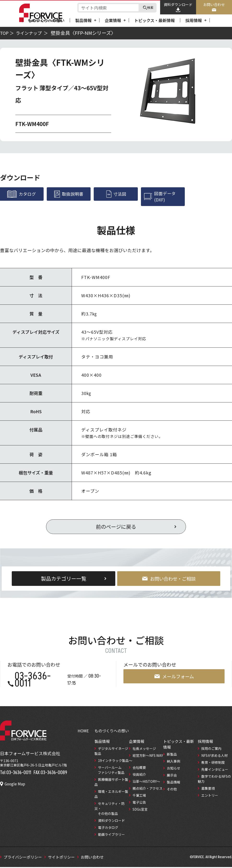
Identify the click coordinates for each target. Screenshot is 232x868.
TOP (4, 33)
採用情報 (194, 20)
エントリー (210, 796)
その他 (172, 790)
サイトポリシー (61, 858)
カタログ (22, 194)
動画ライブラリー (111, 835)
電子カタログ (108, 828)
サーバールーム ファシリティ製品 (109, 771)
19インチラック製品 (113, 761)
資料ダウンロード (178, 7)
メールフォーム (174, 677)
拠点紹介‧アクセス (148, 789)
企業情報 (113, 20)
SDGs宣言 (140, 810)
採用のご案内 (211, 749)
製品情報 (83, 20)
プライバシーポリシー (23, 858)
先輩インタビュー (215, 770)
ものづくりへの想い (46, 20)
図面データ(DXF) (160, 197)
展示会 (172, 776)
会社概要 (139, 768)
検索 (148, 8)
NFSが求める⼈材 (215, 756)
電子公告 (139, 803)
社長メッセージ (144, 749)
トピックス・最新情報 (154, 20)
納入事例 (174, 762)
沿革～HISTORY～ (146, 782)
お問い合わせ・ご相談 (169, 579)
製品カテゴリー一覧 (64, 579)
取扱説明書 (69, 194)
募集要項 (208, 789)
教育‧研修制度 (213, 763)
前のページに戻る (116, 527)
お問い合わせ (214, 7)
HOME (83, 732)
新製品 (172, 755)
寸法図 (116, 194)
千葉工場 (139, 796)
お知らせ (174, 769)
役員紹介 (139, 775)
